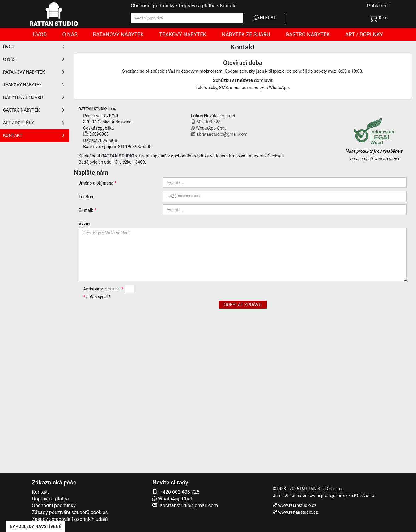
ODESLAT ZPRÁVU (243, 305)
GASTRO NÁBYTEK (34, 110)
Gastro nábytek (308, 34)
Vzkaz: (85, 224)
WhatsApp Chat (172, 499)
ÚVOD (34, 47)
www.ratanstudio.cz (297, 505)
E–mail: (86, 210)
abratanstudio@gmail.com (189, 506)
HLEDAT (264, 18)
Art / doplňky (364, 34)
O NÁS (34, 59)
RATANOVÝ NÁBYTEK (34, 72)
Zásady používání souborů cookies (70, 512)
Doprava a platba (197, 6)
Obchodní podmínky (153, 6)
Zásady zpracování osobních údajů (70, 519)
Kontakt (228, 6)
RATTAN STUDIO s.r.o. (321, 489)
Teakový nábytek (183, 34)
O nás (70, 34)
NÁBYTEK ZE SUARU (34, 97)
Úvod (40, 34)
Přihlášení (378, 6)
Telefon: (86, 197)
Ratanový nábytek (118, 34)
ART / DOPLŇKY (34, 123)
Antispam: (102, 289)
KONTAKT (34, 135)
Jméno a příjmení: (96, 183)
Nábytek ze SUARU (246, 34)
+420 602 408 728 (180, 492)
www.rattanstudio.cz (298, 512)
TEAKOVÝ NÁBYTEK (34, 85)
